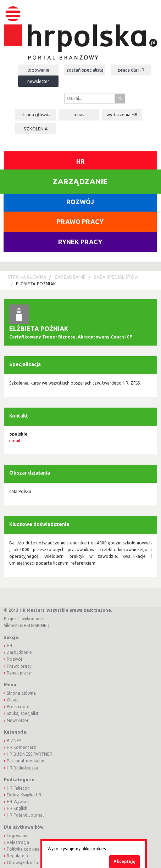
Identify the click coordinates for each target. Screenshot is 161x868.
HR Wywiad (18, 802)
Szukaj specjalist (23, 713)
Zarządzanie (70, 277)
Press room (18, 707)
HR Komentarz (21, 747)
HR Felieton (18, 788)
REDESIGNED (37, 625)
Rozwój (80, 202)
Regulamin (17, 856)
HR (80, 161)
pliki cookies (94, 849)
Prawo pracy (80, 222)
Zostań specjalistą (85, 70)
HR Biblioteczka (23, 768)
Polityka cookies (23, 849)
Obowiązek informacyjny (32, 863)
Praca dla (131, 70)
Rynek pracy (80, 242)
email (15, 441)
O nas (79, 114)
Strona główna (36, 114)
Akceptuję (124, 861)
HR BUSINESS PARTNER (30, 754)
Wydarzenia (122, 114)
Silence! (11, 625)
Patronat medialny (25, 761)
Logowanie (38, 70)
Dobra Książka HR (24, 795)
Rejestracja (18, 842)
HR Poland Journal (25, 815)
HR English (17, 808)
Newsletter (38, 81)
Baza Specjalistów (116, 277)
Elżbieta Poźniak (36, 284)
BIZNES (14, 741)
